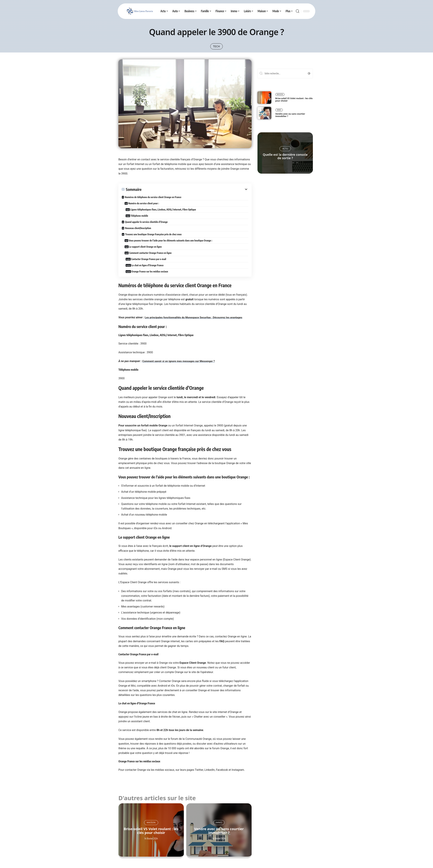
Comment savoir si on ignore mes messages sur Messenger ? (180, 364)
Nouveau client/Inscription (138, 231)
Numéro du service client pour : (144, 206)
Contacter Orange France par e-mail (152, 262)
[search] (298, 11)
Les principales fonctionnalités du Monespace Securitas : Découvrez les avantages (196, 320)
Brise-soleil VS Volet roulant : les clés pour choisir (151, 833)
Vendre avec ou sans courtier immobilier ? (219, 833)
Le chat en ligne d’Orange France (151, 268)
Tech (217, 47)
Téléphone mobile (142, 218)
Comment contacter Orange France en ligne (151, 256)
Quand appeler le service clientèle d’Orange (146, 225)
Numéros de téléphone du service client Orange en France (153, 200)
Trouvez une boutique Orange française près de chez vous (153, 237)
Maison (151, 825)
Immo (219, 825)
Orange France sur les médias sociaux (153, 274)
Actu (285, 152)
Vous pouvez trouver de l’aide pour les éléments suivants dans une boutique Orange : (171, 243)
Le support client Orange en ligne (146, 249)
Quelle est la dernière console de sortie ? (285, 159)
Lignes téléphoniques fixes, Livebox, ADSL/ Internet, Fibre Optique (166, 212)
